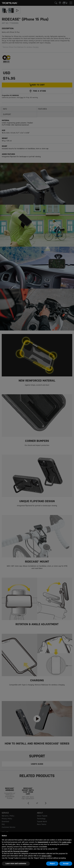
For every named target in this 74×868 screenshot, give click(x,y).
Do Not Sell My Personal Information (15, 851)
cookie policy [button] (67, 842)
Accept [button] (66, 863)
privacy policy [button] (47, 856)
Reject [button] (52, 863)
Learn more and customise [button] (16, 863)
